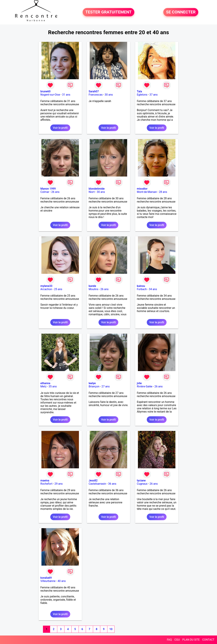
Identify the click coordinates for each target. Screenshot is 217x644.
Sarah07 (94, 91)
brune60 (45, 91)
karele (92, 286)
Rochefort (46, 484)
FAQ (169, 640)
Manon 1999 (48, 189)
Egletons (142, 95)
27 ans (106, 386)
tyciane (141, 480)
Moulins (93, 289)
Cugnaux (142, 484)
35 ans (53, 386)
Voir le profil (60, 128)
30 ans (109, 95)
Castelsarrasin (97, 484)
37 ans (154, 95)
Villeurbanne (48, 581)
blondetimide (97, 189)
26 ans (55, 192)
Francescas (96, 95)
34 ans (153, 289)
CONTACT (208, 640)
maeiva (45, 480)
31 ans (66, 95)
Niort (92, 192)
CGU (177, 640)
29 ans (59, 484)
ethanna (45, 383)
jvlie (139, 383)
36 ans (112, 484)
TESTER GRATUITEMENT (109, 12)
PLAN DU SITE (191, 640)
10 (111, 629)
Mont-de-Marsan (147, 192)
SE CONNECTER (181, 12)
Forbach (142, 289)
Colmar (45, 192)
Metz (43, 386)
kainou (141, 286)
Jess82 (93, 480)
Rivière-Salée (145, 386)
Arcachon (46, 289)
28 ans (163, 192)
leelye (92, 383)
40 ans (62, 581)
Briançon (94, 386)
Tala (139, 91)
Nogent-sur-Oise (50, 95)
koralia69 (46, 578)
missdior (142, 189)
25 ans (58, 289)
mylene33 (46, 286)
